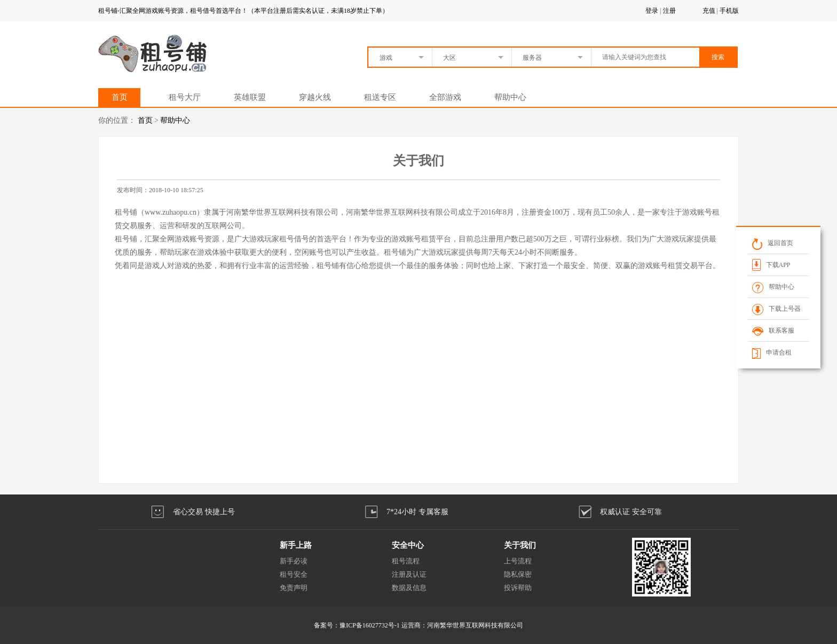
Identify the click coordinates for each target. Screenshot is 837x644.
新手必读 (294, 561)
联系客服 (773, 331)
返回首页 (772, 243)
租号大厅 (185, 97)
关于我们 (520, 545)
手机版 (729, 11)
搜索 (718, 57)
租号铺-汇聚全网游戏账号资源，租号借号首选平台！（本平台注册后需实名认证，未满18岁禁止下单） (243, 11)
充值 (709, 11)
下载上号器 (776, 309)
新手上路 (296, 545)
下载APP (771, 264)
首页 (120, 97)
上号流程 (518, 561)
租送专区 (380, 97)
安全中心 (408, 545)
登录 (652, 11)
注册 (669, 11)
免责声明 (294, 588)
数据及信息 (409, 588)
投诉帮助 (518, 588)
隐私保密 (518, 574)
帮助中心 (510, 97)
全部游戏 (445, 97)
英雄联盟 (250, 97)
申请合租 (771, 352)
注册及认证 (409, 574)
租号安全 (294, 574)
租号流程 (406, 561)
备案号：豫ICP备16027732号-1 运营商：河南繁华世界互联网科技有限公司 (418, 625)
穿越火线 (315, 97)
